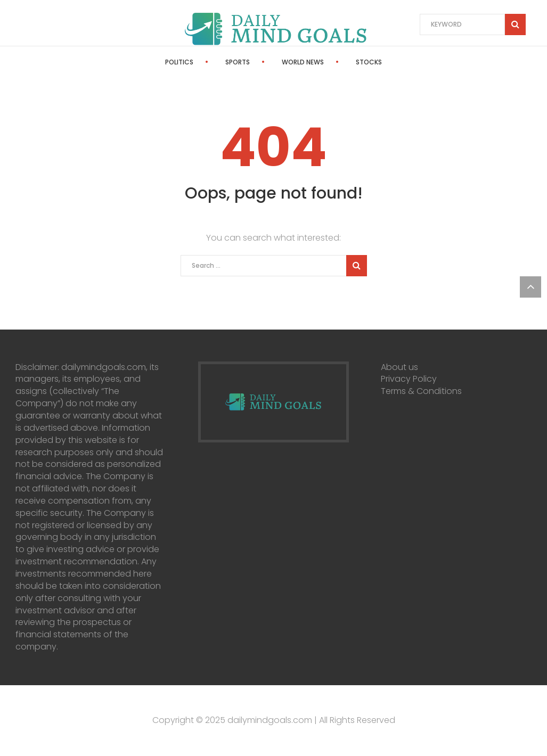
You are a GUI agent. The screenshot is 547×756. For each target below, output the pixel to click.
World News (303, 62)
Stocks (369, 62)
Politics (179, 62)
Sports (238, 62)
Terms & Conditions (421, 391)
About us (399, 367)
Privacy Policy (409, 379)
